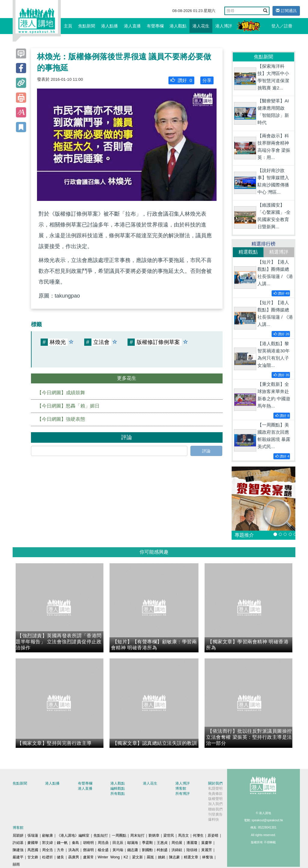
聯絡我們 (215, 809)
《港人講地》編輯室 (73, 835)
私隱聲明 (215, 788)
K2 (126, 857)
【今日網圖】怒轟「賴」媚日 (68, 406)
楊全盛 (103, 850)
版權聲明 (215, 799)
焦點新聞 (87, 26)
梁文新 (137, 857)
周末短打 (137, 835)
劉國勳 (147, 850)
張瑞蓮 (33, 835)
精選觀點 (248, 252)
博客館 (181, 788)
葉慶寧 (207, 843)
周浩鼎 (103, 843)
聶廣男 (74, 857)
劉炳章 (154, 835)
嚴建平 (18, 857)
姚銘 (162, 857)
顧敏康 (48, 835)
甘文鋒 (33, 857)
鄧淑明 (88, 850)
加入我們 (215, 804)
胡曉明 (88, 843)
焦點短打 (101, 835)
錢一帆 (62, 843)
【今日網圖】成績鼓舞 (61, 393)
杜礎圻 (48, 857)
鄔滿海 (133, 843)
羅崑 (150, 857)
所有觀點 (118, 794)
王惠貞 (162, 843)
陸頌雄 (192, 850)
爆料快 (214, 820)
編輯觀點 (118, 788)
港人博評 (224, 26)
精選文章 (191, 857)
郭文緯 (48, 843)
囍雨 (16, 864)
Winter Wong (109, 857)
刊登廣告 (215, 814)
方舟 (60, 850)
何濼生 (198, 835)
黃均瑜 (118, 850)
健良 (60, 857)
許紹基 (18, 843)
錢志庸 (133, 850)
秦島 (75, 843)
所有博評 (183, 794)
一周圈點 (119, 835)
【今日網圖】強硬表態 (61, 419)
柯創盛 (162, 850)
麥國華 (33, 843)
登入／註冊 (282, 26)
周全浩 (48, 850)
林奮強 (208, 857)
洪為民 (74, 850)
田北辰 (118, 843)
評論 (206, 451)
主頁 (68, 26)
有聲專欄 (155, 26)
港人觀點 (178, 26)
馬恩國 (33, 850)
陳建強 (18, 850)
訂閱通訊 (286, 11)
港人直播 (132, 26)
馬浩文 (183, 835)
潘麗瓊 (192, 843)
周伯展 (177, 843)
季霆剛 (147, 843)
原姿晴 (213, 835)
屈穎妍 (18, 835)
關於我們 (215, 783)
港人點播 (109, 26)
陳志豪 (174, 857)
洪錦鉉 (177, 850)
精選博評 (279, 252)
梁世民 (169, 835)
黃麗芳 (207, 850)
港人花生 (201, 26)
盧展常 (88, 857)
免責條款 (215, 794)
